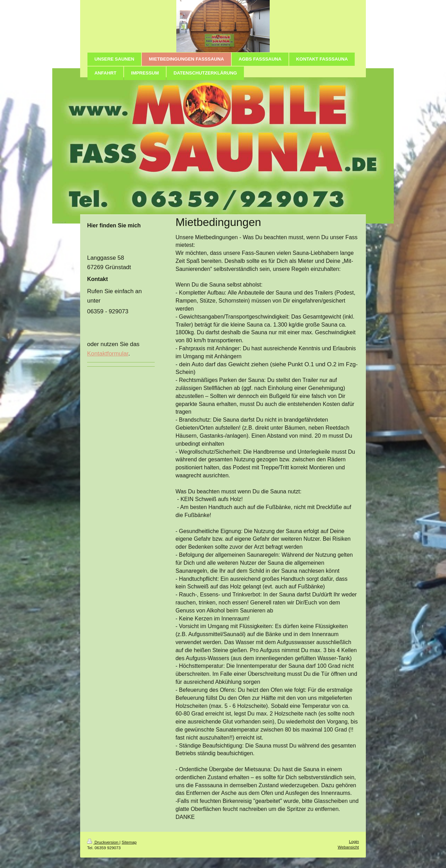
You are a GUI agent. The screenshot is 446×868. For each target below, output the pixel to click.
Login (354, 841)
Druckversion (103, 842)
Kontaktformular (108, 354)
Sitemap (129, 842)
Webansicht (348, 847)
